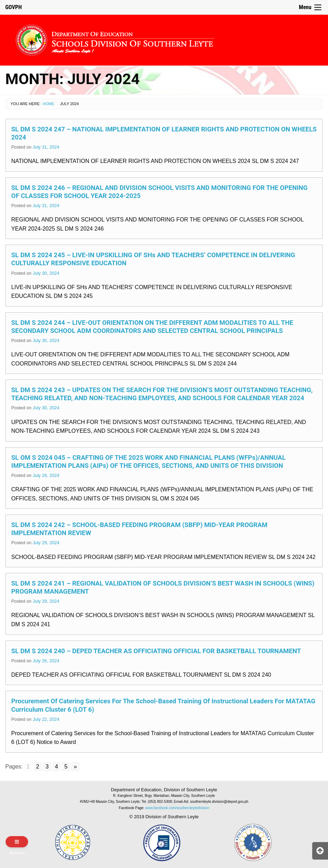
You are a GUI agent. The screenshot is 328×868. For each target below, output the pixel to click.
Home (49, 104)
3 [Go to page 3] (47, 767)
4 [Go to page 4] (57, 767)
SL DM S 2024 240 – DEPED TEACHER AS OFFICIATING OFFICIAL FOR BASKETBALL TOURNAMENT (156, 651)
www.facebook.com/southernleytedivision (177, 808)
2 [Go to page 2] (38, 767)
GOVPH (14, 7)
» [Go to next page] (75, 767)
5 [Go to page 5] (66, 767)
